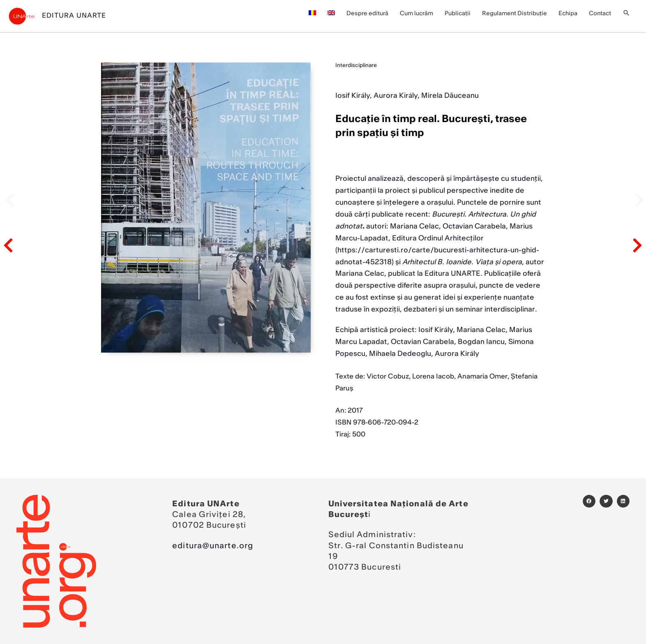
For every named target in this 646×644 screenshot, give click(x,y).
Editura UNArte (74, 16)
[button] (626, 14)
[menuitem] (312, 14)
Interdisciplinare (356, 66)
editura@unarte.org (213, 546)
